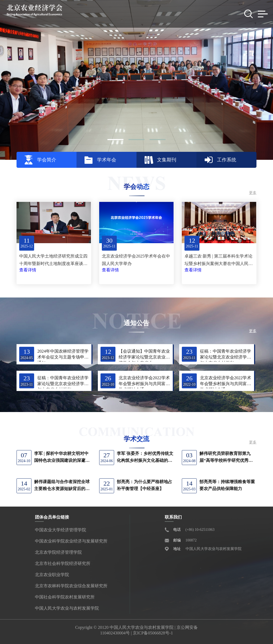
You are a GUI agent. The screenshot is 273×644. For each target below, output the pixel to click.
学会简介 (47, 160)
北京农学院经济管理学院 (58, 552)
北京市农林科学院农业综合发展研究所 (71, 586)
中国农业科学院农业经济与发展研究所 (71, 541)
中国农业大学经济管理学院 (61, 530)
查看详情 (28, 270)
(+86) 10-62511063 (200, 530)
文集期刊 (167, 160)
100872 (191, 540)
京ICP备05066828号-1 (153, 633)
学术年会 (107, 160)
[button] (115, 140)
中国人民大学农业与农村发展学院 (67, 608)
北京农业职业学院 (52, 575)
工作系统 (227, 160)
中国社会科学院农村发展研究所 (65, 597)
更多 (253, 193)
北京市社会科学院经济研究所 (63, 563)
